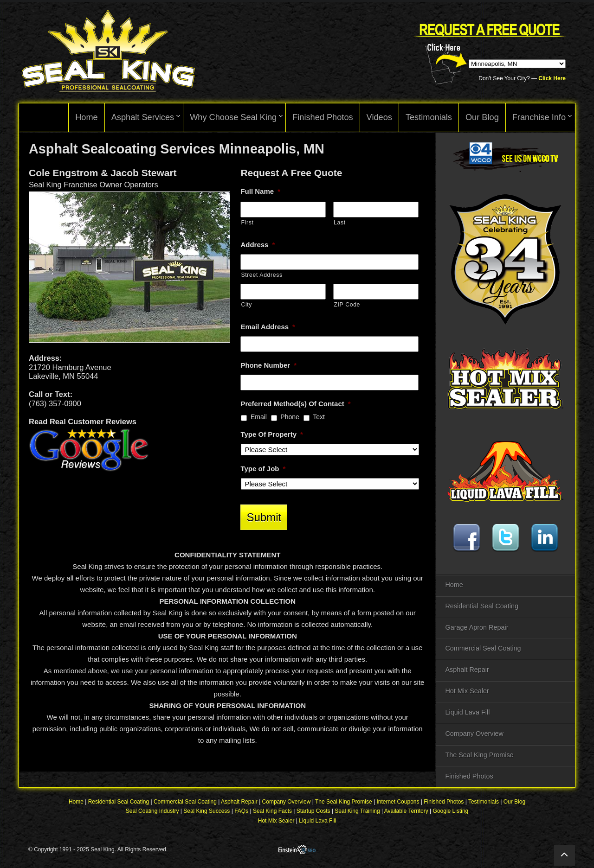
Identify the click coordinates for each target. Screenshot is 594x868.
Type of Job (263, 469)
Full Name (260, 191)
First (247, 223)
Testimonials (484, 803)
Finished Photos (469, 776)
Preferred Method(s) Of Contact (295, 404)
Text (319, 417)
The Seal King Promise (479, 755)
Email (259, 417)
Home (454, 585)
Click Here (552, 78)
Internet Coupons (398, 803)
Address (258, 245)
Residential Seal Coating (482, 606)
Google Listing (451, 812)
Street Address (261, 275)
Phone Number (268, 365)
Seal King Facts (272, 812)
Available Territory (406, 812)
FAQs (241, 812)
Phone (290, 417)
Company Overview (474, 734)
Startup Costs (313, 812)
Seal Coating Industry (152, 812)
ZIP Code (347, 305)
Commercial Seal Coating (483, 648)
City (246, 305)
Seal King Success (207, 812)
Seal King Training (357, 812)
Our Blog (514, 803)
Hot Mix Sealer (467, 691)
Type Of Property (271, 434)
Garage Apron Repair (477, 627)
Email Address (268, 327)
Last (340, 223)
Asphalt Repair (467, 670)
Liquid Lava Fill (467, 712)
